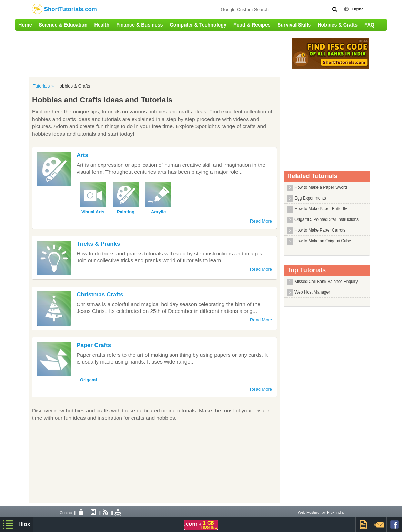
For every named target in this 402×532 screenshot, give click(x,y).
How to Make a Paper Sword (321, 187)
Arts (82, 155)
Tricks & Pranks (98, 244)
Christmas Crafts (100, 294)
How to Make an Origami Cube (323, 241)
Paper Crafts (94, 345)
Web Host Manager (312, 292)
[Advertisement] (158, 53)
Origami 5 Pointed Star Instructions (326, 219)
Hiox (24, 524)
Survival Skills (294, 25)
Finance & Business (139, 25)
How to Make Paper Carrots (320, 230)
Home (25, 25)
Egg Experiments (310, 198)
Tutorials (41, 86)
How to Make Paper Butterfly (321, 209)
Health (102, 25)
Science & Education (63, 25)
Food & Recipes (252, 25)
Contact (66, 513)
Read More (261, 221)
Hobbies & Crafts (338, 25)
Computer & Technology (198, 25)
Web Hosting (308, 512)
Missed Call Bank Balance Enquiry (326, 282)
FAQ (369, 25)
